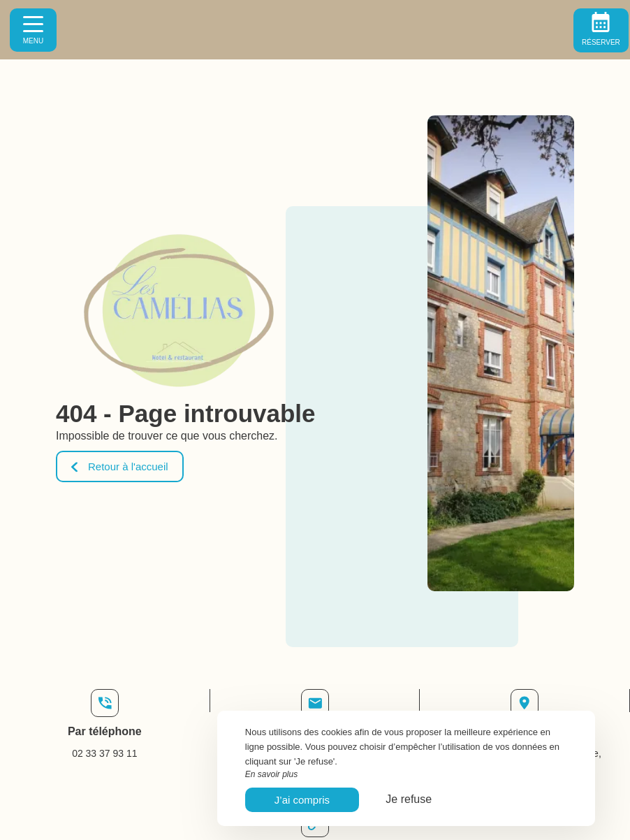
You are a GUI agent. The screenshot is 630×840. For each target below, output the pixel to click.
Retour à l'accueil (120, 466)
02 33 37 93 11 (104, 753)
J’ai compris (302, 800)
